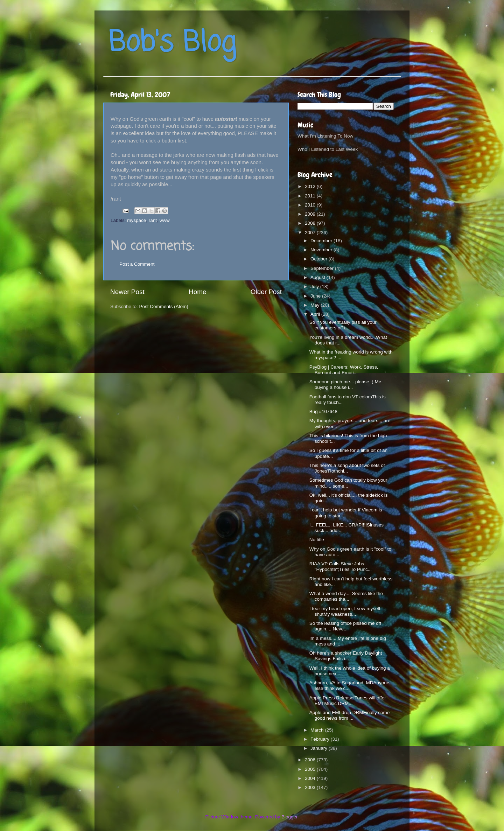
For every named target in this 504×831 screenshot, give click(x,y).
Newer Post (127, 292)
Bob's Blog (172, 43)
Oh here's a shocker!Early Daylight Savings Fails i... (346, 656)
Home (197, 292)
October (320, 259)
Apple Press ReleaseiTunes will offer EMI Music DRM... (348, 701)
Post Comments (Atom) (164, 306)
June (316, 296)
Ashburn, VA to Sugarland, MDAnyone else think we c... (349, 686)
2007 (311, 233)
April (316, 314)
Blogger (289, 817)
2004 (311, 778)
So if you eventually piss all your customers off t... (343, 325)
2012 (311, 186)
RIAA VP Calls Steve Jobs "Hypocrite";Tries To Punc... (341, 567)
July (315, 287)
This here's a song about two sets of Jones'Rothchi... (347, 468)
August (318, 277)
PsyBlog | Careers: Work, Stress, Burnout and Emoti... (344, 370)
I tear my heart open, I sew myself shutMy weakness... (345, 611)
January (320, 748)
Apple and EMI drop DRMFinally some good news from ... (350, 715)
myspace (136, 220)
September (323, 268)
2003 (311, 787)
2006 (311, 760)
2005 (311, 769)
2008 (311, 223)
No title (317, 540)
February (321, 739)
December (322, 241)
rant (153, 220)
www (165, 220)
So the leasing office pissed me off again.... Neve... (345, 626)
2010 (311, 205)
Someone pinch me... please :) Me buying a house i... (345, 385)
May (316, 305)
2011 (311, 196)
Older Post (266, 292)
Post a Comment (137, 264)
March (318, 730)
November (322, 250)
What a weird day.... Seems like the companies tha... (346, 596)
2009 (311, 214)
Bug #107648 (323, 411)
